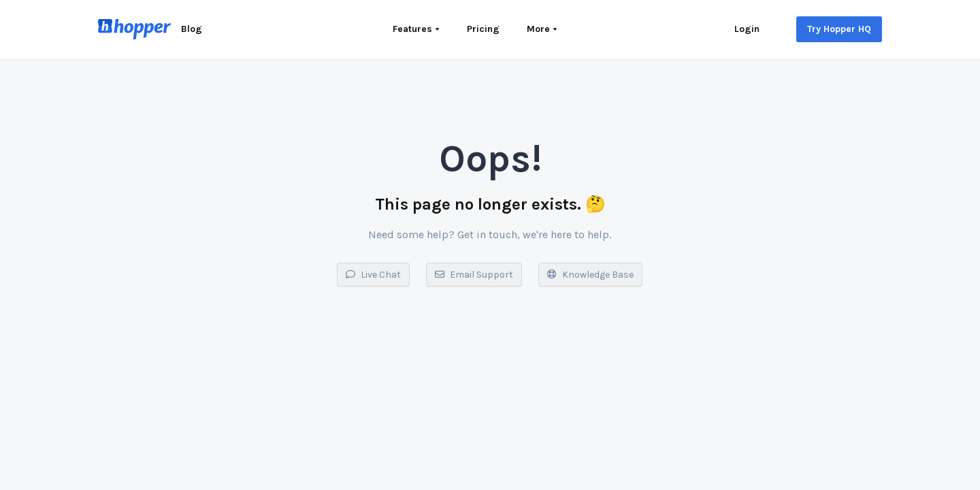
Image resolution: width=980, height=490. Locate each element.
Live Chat (373, 275)
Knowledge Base (590, 275)
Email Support (474, 275)
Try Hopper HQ (839, 29)
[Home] (135, 29)
